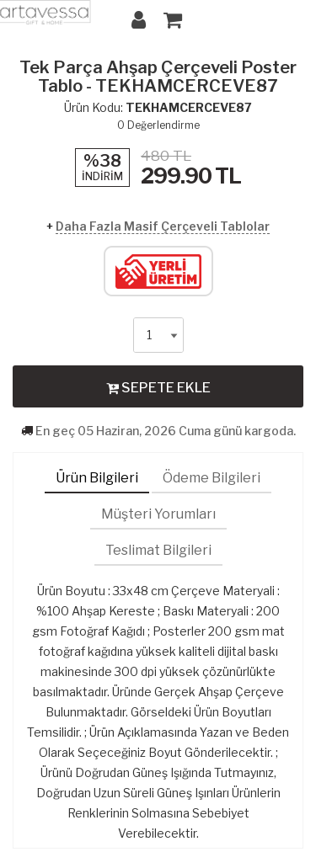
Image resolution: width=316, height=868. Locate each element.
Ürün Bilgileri (97, 478)
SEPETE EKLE (158, 387)
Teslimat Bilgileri (158, 550)
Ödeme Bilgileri (212, 478)
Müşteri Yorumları (158, 514)
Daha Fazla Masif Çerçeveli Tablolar (163, 226)
